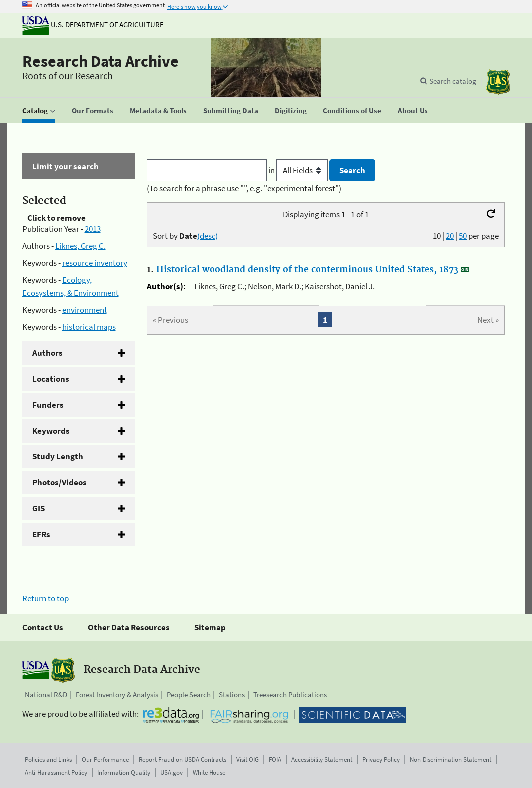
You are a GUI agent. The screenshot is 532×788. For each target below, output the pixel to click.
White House (209, 772)
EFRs (41, 534)
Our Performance (105, 759)
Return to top (46, 598)
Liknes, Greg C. (80, 246)
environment (85, 310)
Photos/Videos (59, 482)
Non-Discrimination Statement (450, 759)
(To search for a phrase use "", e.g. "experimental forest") (244, 188)
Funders (48, 405)
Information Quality (124, 772)
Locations (51, 379)
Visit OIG (248, 759)
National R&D (46, 695)
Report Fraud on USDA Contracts (183, 759)
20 (450, 236)
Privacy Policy (381, 759)
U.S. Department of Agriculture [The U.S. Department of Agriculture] (93, 25)
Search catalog (453, 81)
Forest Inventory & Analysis (117, 695)
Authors (48, 353)
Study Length (58, 456)
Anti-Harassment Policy (56, 772)
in (299, 170)
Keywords (51, 431)
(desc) (208, 236)
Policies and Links (48, 759)
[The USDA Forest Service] (498, 82)
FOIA (275, 759)
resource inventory (95, 263)
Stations (232, 695)
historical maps (89, 327)
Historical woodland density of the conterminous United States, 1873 (307, 270)
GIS (39, 508)
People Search (189, 695)
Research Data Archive (101, 61)
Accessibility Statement (322, 759)
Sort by (185, 236)
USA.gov (171, 772)
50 (463, 236)
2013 (93, 229)
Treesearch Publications (290, 695)
